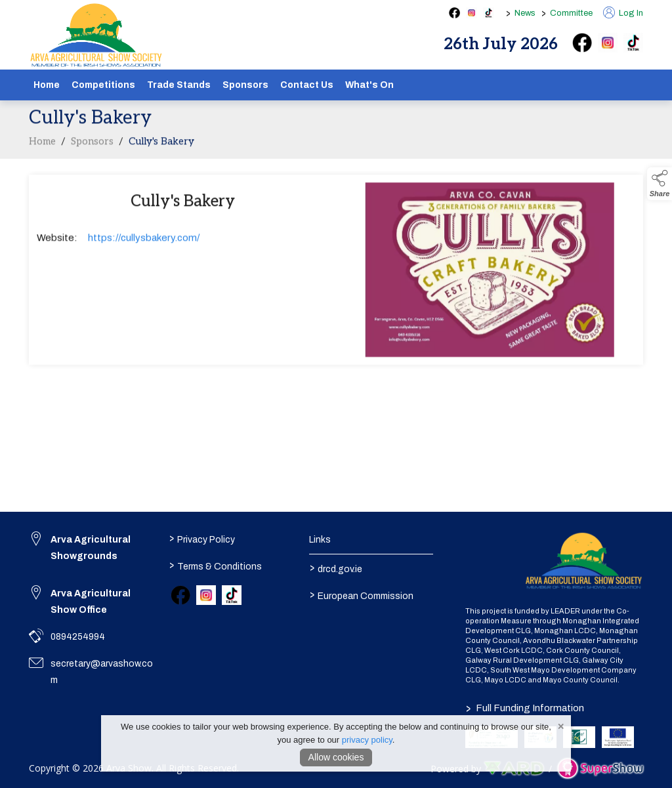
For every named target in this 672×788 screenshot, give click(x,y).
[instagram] (608, 43)
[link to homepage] (96, 35)
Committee (571, 13)
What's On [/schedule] (369, 85)
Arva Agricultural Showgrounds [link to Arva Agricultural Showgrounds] (91, 548)
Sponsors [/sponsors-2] (245, 85)
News (525, 13)
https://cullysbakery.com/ (144, 240)
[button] (660, 184)
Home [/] (47, 85)
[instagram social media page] (472, 13)
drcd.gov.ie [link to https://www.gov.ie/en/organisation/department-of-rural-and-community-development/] (335, 568)
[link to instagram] (206, 595)
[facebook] (582, 43)
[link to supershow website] (600, 769)
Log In (623, 13)
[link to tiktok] (232, 595)
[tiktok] (633, 43)
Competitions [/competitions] (103, 85)
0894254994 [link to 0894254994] (78, 637)
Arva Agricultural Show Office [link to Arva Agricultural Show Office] (91, 602)
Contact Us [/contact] (307, 85)
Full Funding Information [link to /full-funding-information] (525, 708)
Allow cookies (336, 757)
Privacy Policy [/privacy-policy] (202, 538)
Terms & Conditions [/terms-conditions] (216, 565)
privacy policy (367, 740)
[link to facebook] (180, 595)
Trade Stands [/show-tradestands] (179, 85)
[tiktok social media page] (489, 13)
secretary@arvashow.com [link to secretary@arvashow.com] (102, 672)
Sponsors (92, 144)
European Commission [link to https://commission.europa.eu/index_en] (361, 594)
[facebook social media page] (454, 13)
